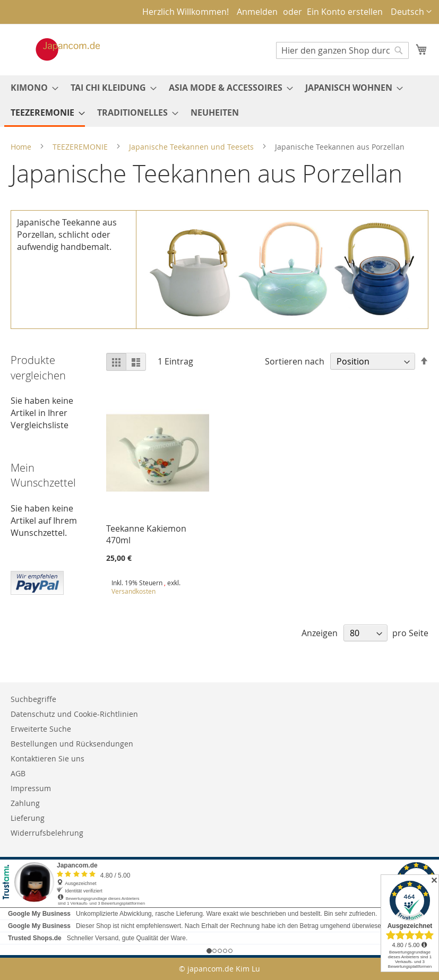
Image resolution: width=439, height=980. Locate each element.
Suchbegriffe (33, 699)
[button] (411, 12)
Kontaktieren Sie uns (48, 758)
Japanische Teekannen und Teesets (192, 147)
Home (22, 147)
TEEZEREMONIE (81, 147)
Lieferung (28, 818)
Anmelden (257, 12)
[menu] (219, 101)
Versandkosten (134, 591)
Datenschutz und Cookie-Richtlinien (74, 714)
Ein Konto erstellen (345, 12)
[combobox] (342, 50)
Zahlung (25, 803)
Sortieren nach (295, 361)
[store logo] (57, 49)
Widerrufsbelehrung (47, 833)
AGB (18, 773)
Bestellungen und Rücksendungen (72, 744)
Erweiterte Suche (41, 729)
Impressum (31, 788)
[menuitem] (31, 88)
